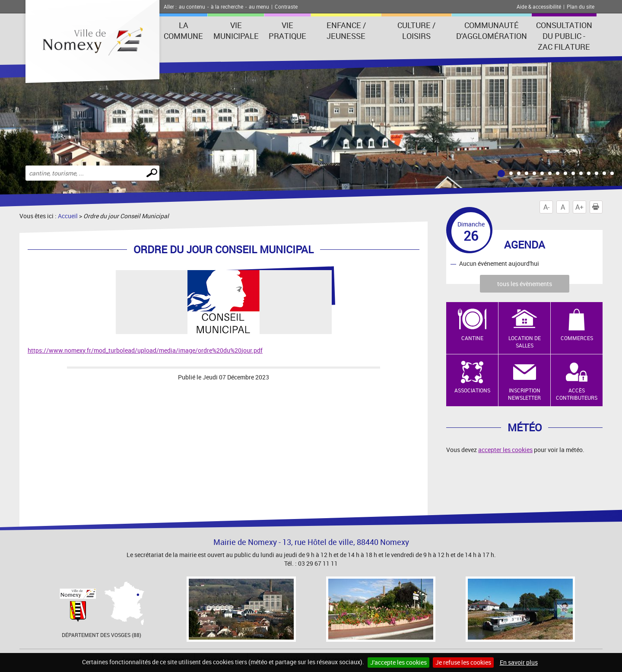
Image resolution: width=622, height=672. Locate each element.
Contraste (286, 6)
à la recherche (227, 6)
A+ (579, 207)
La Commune (183, 30)
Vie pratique (287, 30)
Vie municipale (236, 30)
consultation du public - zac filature (564, 36)
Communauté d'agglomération (492, 30)
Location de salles (525, 342)
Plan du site (581, 6)
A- (546, 207)
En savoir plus (519, 662)
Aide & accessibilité (539, 6)
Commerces (577, 338)
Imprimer (597, 207)
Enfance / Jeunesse (346, 30)
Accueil (68, 216)
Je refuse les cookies (463, 662)
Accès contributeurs (577, 394)
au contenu (192, 6)
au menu (259, 6)
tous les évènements (525, 284)
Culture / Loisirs (416, 30)
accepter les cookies (505, 450)
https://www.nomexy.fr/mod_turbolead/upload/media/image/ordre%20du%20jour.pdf (145, 350)
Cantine (472, 338)
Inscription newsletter (524, 394)
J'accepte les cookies (398, 662)
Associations (472, 390)
